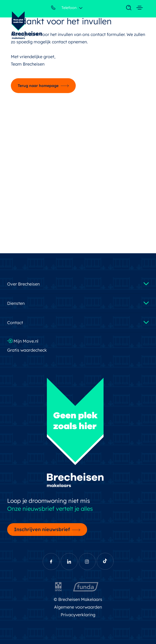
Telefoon (64, 9)
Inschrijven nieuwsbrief (42, 529)
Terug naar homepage (38, 86)
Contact (15, 323)
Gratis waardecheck (27, 350)
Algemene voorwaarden (78, 607)
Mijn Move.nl (23, 341)
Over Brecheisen (23, 284)
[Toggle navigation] (126, 8)
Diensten (16, 303)
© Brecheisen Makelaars (78, 599)
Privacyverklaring (78, 615)
